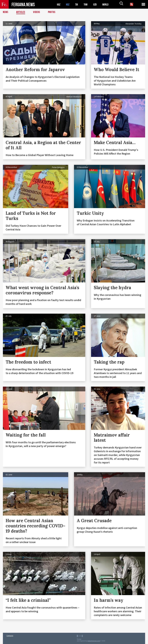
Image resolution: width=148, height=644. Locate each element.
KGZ (68, 4)
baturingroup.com (94, 641)
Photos (52, 12)
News (6, 12)
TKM (87, 4)
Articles (21, 12)
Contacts (10, 636)
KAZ (59, 4)
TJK (78, 4)
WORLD (108, 4)
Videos (37, 12)
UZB (97, 4)
